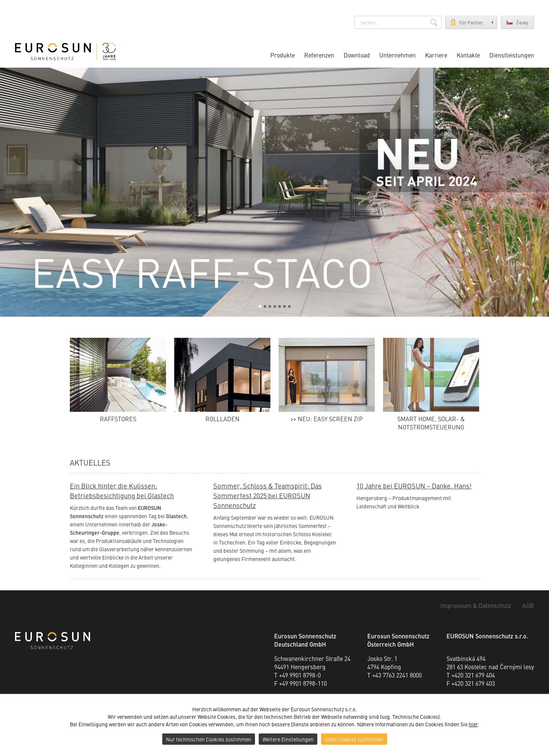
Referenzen (319, 55)
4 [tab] (275, 306)
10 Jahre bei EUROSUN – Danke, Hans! (414, 486)
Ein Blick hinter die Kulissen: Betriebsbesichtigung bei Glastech (122, 491)
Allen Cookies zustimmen (354, 739)
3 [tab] (270, 306)
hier (473, 724)
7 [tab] (289, 306)
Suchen (434, 22)
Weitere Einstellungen (288, 739)
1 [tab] (260, 306)
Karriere (436, 55)
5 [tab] (280, 306)
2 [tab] (265, 306)
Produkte (283, 55)
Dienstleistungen (512, 55)
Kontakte (468, 55)
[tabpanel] (274, 192)
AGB (528, 605)
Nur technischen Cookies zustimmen (209, 739)
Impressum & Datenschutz (476, 605)
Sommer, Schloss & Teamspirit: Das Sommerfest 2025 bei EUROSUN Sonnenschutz (268, 495)
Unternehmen (397, 55)
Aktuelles (90, 462)
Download (357, 55)
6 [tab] (284, 306)
